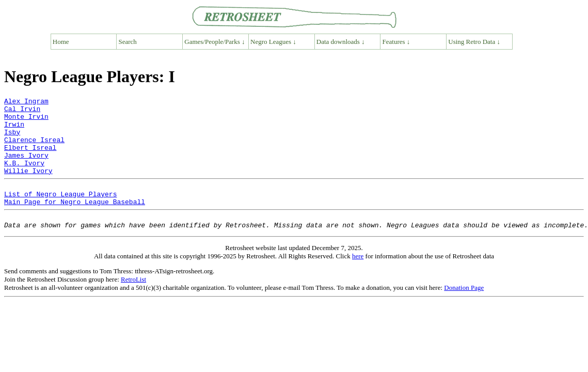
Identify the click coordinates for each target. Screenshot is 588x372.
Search (128, 42)
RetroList (133, 303)
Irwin (14, 130)
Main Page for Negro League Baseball (75, 222)
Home (61, 42)
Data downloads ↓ (341, 42)
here (358, 279)
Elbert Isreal (30, 158)
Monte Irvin (26, 121)
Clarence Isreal (34, 149)
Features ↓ (396, 42)
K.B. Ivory (24, 177)
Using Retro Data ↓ (474, 42)
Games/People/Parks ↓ (214, 42)
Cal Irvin (22, 112)
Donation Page (464, 311)
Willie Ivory (28, 186)
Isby (12, 139)
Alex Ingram (26, 102)
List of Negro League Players (60, 212)
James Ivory (26, 167)
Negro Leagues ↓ (273, 42)
